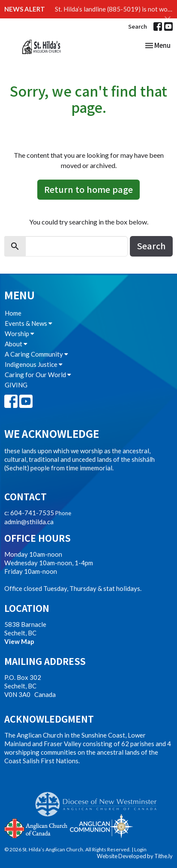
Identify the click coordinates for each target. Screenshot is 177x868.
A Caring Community (36, 354)
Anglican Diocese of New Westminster (99, 800)
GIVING (16, 385)
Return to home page (88, 189)
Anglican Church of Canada (36, 827)
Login (140, 849)
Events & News (28, 323)
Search (138, 26)
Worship (19, 334)
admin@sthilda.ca (29, 522)
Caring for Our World (38, 375)
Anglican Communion (101, 826)
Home (13, 313)
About (16, 344)
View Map (19, 641)
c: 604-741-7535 (29, 513)
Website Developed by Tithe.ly (135, 856)
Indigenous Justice (34, 364)
